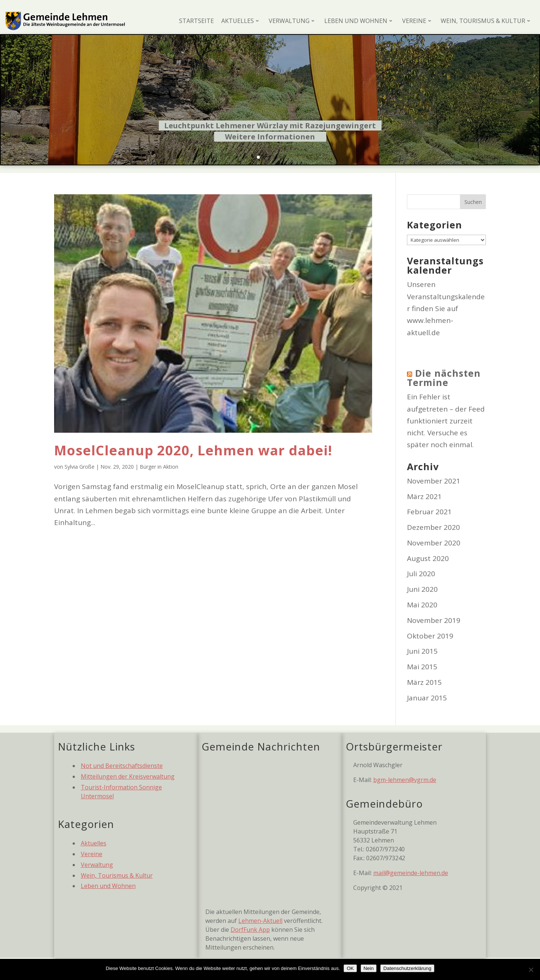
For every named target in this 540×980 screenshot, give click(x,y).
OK (350, 968)
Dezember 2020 (433, 527)
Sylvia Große (79, 467)
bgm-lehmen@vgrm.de (405, 780)
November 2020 (434, 543)
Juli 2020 (421, 574)
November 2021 (434, 481)
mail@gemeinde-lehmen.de (411, 873)
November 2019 (434, 620)
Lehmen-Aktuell (260, 921)
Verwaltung (97, 865)
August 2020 (428, 558)
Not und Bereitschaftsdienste (122, 766)
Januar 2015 (427, 698)
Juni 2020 (422, 589)
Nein (369, 968)
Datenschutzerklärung (407, 968)
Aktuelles (94, 843)
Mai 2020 (422, 605)
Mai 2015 (422, 667)
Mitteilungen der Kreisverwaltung (128, 776)
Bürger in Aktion (159, 467)
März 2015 (424, 682)
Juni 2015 (422, 651)
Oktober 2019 (430, 636)
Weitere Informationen (270, 137)
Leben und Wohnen (108, 886)
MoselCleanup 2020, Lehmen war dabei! (193, 450)
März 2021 (424, 496)
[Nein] (531, 970)
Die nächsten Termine (444, 378)
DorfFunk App (250, 930)
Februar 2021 (429, 512)
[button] (258, 157)
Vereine (92, 854)
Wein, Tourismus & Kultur (117, 875)
